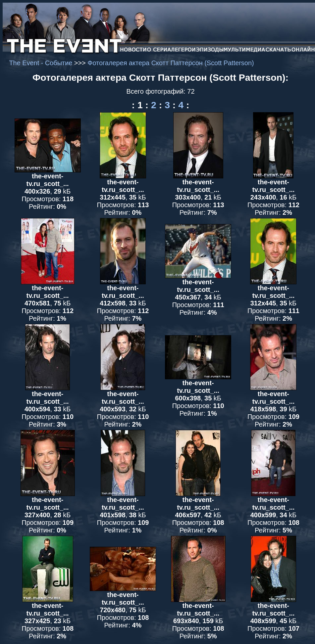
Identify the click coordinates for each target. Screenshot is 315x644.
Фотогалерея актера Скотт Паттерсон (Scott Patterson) (171, 63)
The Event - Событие (41, 63)
